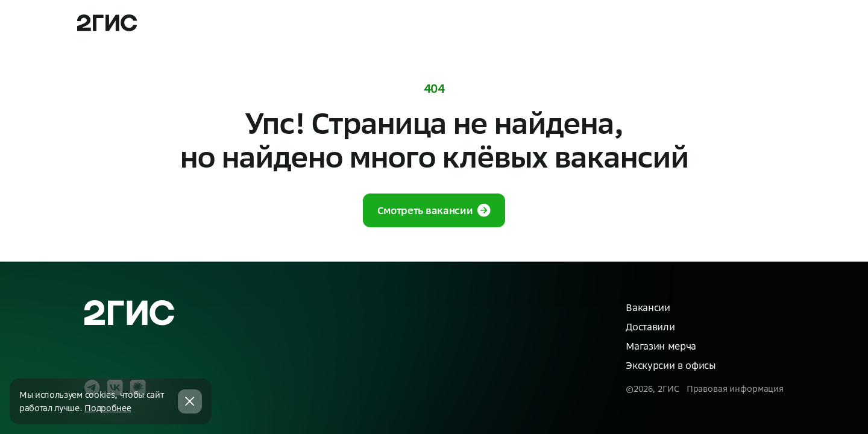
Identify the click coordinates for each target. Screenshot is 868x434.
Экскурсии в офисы (671, 365)
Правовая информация (735, 389)
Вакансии (648, 307)
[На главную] (130, 313)
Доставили (650, 327)
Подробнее (108, 408)
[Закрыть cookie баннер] (190, 401)
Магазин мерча (661, 346)
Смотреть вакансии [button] (434, 210)
